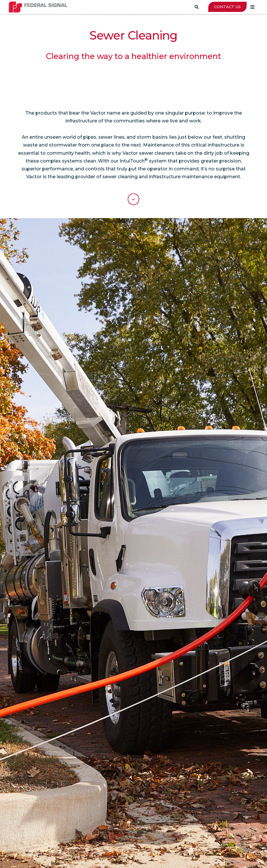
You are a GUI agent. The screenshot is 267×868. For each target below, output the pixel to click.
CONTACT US (227, 7)
